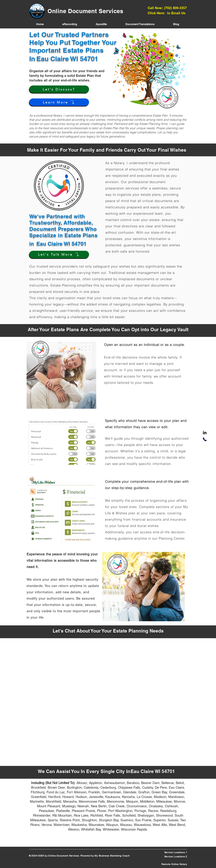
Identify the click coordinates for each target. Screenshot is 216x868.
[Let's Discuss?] (59, 89)
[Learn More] (59, 102)
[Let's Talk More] (59, 254)
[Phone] (205, 439)
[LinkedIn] (205, 433)
